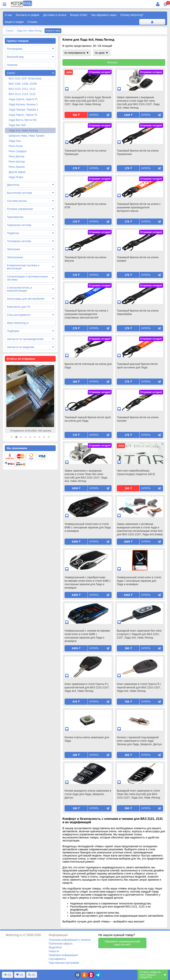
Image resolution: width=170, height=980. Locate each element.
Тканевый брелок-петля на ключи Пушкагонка (138, 152)
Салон (11, 73)
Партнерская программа (64, 963)
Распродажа (15, 49)
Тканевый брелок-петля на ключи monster (138, 419)
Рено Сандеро (18, 151)
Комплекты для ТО (19, 307)
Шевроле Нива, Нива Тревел (27, 136)
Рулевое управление (20, 209)
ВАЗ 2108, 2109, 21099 (23, 84)
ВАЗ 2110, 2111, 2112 (22, 89)
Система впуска (17, 201)
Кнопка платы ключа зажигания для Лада (87, 739)
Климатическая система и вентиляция (23, 267)
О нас (8, 15)
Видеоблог (55, 947)
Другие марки (17, 172)
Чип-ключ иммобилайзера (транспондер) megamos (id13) (136, 472)
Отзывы (32, 22)
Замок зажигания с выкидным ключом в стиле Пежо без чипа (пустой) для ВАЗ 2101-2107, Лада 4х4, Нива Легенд (86, 476)
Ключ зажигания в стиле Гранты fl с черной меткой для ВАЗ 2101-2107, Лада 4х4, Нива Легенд (139, 687)
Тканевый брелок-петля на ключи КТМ (85, 206)
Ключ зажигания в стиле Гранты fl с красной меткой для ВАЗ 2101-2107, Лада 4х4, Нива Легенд (87, 687)
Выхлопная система (19, 193)
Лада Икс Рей (17, 125)
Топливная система (19, 241)
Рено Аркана (17, 167)
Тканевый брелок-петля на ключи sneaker (138, 259)
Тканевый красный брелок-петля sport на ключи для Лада (137, 366)
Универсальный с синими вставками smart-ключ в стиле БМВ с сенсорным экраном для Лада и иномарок (87, 636)
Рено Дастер (17, 156)
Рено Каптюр (17, 162)
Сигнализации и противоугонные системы (27, 278)
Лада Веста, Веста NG (23, 120)
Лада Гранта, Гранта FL (23, 99)
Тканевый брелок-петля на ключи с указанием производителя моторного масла (139, 207)
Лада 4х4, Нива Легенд (23, 130)
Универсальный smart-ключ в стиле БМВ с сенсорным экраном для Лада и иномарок (88, 527)
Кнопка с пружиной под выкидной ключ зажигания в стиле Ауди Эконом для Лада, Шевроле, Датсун (139, 741)
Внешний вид (15, 57)
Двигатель (13, 185)
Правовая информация (63, 955)
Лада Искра (16, 177)
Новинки (12, 65)
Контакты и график (27, 15)
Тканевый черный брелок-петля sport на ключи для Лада (88, 419)
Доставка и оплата (55, 15)
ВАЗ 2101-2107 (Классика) (25, 78)
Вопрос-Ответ (79, 15)
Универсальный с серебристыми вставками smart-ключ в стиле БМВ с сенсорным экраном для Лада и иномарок (88, 582)
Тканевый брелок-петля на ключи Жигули (85, 259)
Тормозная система (19, 225)
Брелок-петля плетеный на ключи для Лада (88, 366)
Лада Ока (15, 141)
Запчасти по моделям (20, 347)
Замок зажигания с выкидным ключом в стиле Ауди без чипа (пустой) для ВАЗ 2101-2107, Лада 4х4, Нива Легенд (138, 102)
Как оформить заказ (104, 15)
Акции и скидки (14, 22)
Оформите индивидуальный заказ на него (122, 943)
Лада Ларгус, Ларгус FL (23, 115)
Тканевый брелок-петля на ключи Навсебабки (138, 312)
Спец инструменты (19, 315)
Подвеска (13, 233)
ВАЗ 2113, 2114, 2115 (22, 94)
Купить (94, 115)
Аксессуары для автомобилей (26, 299)
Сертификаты (57, 959)
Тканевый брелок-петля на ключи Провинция (85, 152)
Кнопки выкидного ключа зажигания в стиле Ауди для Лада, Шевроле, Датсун (88, 794)
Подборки (13, 331)
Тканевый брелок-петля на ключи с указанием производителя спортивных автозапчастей (86, 314)
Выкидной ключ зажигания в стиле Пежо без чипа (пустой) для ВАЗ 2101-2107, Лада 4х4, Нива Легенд (138, 794)
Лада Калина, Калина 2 (23, 104)
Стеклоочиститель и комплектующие (19, 289)
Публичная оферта (61, 944)
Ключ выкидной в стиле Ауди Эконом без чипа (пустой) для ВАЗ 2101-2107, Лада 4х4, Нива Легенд (88, 101)
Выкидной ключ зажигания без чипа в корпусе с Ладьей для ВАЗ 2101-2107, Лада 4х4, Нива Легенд (139, 634)
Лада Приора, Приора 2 (23, 110)
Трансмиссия (15, 217)
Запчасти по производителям (25, 339)
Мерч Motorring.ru (18, 323)
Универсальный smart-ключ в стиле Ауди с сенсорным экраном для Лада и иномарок (139, 581)
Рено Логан (16, 146)
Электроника (15, 257)
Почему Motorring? (132, 15)
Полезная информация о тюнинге (70, 940)
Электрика (13, 249)
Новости (54, 951)
